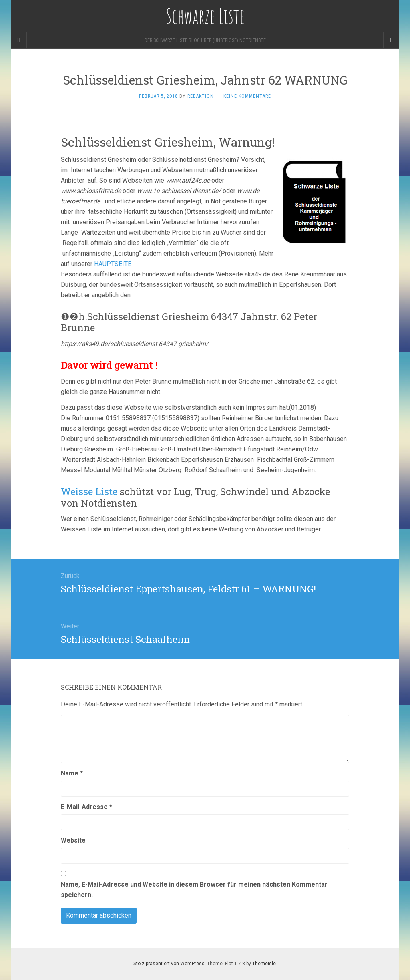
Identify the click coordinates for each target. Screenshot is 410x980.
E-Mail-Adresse (86, 807)
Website (73, 840)
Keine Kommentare (247, 96)
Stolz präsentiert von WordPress (169, 964)
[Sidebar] (19, 40)
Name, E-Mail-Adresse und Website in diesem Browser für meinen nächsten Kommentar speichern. (194, 890)
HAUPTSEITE (113, 264)
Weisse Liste (89, 491)
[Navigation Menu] (391, 40)
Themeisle (264, 964)
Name (72, 773)
